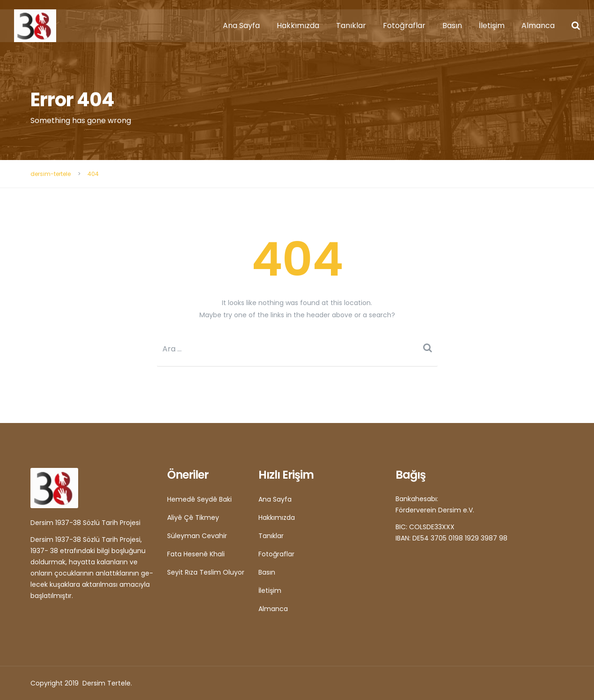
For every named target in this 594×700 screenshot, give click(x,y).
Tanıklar (351, 26)
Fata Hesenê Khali (196, 554)
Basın (452, 26)
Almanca (538, 26)
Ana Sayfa (241, 26)
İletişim (492, 26)
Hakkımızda (298, 26)
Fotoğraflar (404, 26)
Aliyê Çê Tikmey (193, 518)
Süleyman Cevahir (197, 536)
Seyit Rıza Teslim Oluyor (206, 572)
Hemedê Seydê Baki (199, 499)
